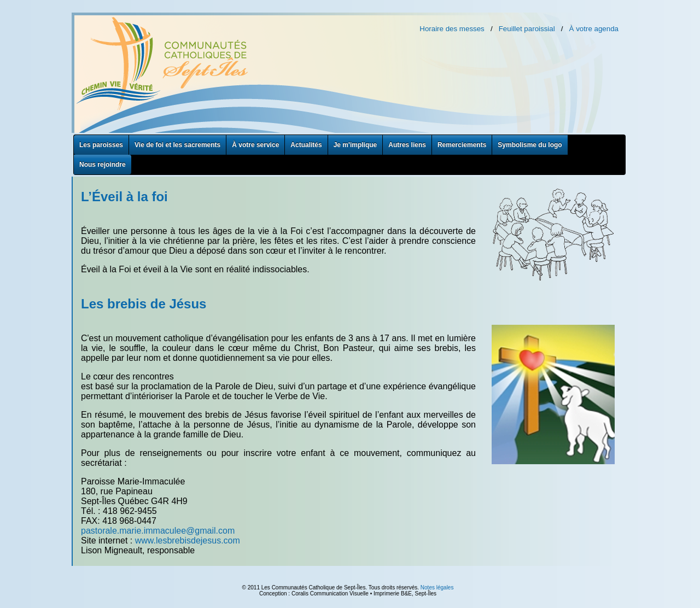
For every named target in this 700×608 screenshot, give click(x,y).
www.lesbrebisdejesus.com (188, 540)
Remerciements (462, 145)
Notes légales (437, 587)
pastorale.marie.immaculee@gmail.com (158, 531)
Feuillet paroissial (527, 29)
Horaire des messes (452, 29)
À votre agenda (594, 29)
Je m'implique (355, 145)
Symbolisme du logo (530, 145)
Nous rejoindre (103, 165)
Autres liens (407, 145)
